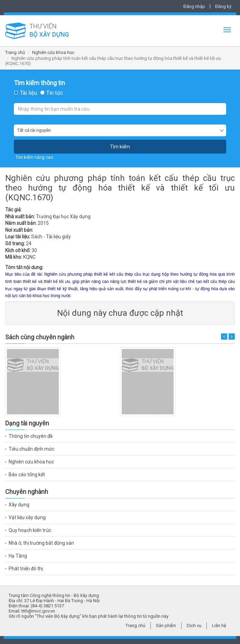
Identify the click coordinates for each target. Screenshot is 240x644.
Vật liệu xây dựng (27, 517)
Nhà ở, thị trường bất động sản (41, 543)
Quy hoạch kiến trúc (30, 530)
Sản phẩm (166, 625)
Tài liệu (29, 93)
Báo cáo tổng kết (27, 475)
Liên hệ (219, 625)
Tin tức (55, 93)
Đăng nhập (194, 6)
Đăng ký (223, 6)
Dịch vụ (194, 625)
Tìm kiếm (120, 147)
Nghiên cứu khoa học (53, 52)
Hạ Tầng (18, 556)
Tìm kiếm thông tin (39, 83)
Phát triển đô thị (26, 569)
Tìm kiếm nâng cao (34, 157)
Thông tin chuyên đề (31, 436)
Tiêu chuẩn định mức (31, 449)
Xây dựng (19, 505)
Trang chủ (15, 52)
